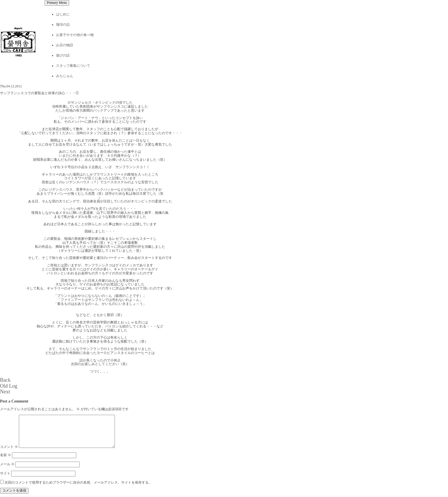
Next (5, 392)
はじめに (63, 14)
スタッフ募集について (73, 66)
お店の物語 (65, 45)
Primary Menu (57, 3)
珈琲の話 (63, 25)
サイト (5, 473)
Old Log (9, 386)
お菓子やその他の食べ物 (75, 35)
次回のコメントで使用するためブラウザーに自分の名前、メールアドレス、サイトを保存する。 (78, 482)
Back (5, 380)
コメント (9, 447)
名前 (6, 455)
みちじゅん (65, 76)
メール (7, 464)
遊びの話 (63, 55)
